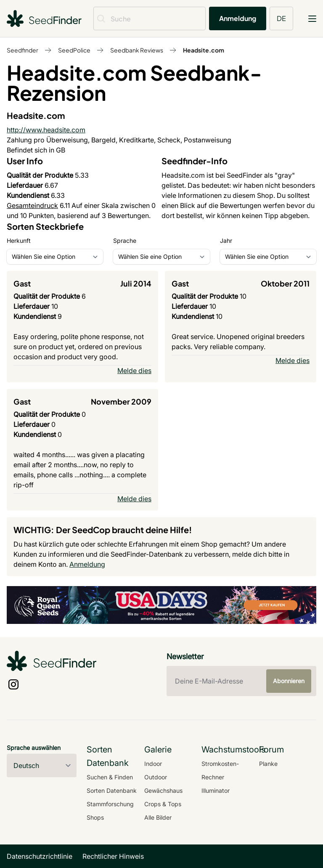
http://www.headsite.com (46, 130)
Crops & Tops (163, 804)
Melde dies (134, 371)
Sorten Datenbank (112, 790)
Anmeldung (238, 18)
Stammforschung (110, 804)
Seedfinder (23, 50)
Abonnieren (289, 681)
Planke (268, 764)
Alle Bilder (158, 817)
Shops (95, 817)
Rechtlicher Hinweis (113, 856)
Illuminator (216, 790)
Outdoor (156, 777)
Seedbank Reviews (137, 50)
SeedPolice (74, 50)
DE (281, 18)
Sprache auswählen (34, 748)
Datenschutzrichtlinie (40, 856)
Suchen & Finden (110, 777)
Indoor (153, 764)
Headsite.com (204, 50)
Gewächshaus (163, 790)
